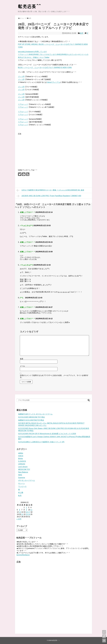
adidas (21, 453)
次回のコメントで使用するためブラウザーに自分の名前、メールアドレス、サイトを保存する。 (54, 376)
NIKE (20, 475)
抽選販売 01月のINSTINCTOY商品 (31, 420)
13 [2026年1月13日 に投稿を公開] (20, 512)
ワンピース (22, 486)
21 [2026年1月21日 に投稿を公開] (22, 514)
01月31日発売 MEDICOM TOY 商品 (31, 417)
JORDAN (22, 464)
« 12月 (19, 519)
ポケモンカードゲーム (27, 480)
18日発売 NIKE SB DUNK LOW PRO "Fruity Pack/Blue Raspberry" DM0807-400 (49, 196)
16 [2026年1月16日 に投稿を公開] (27, 512)
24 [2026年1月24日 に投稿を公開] (29, 514)
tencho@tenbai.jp (23, 555)
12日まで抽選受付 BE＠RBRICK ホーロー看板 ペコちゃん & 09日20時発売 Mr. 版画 (50, 190)
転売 (82, 33)
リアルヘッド (23, 104)
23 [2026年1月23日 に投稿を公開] (27, 514)
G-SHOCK (22, 461)
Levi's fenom (23, 467)
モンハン (22, 483)
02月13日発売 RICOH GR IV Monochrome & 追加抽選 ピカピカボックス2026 (47, 434)
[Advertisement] (36, 150)
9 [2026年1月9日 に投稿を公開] (26, 510)
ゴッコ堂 (21, 76)
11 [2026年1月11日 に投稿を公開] (31, 510)
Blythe (20, 459)
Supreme (22, 478)
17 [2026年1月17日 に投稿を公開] (29, 512)
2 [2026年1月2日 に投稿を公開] (26, 507)
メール (22, 366)
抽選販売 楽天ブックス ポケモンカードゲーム (35, 414)
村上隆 (21, 493)
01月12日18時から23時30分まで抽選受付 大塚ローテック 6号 (41, 442)
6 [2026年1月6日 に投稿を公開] (20, 510)
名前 (22, 359)
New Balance (23, 472)
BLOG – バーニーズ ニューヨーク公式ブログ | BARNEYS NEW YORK (45, 68)
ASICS (21, 456)
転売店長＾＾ (56, 640)
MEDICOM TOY (24, 469)
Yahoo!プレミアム (53, 82)
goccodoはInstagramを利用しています (32, 52)
